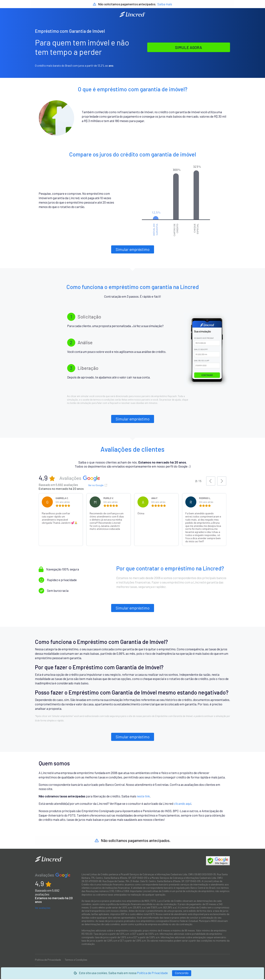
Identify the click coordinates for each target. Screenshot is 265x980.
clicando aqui (182, 804)
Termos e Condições (76, 961)
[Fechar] (182, 973)
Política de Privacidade (152, 973)
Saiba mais (165, 4)
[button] (211, 482)
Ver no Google (98, 486)
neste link (143, 797)
